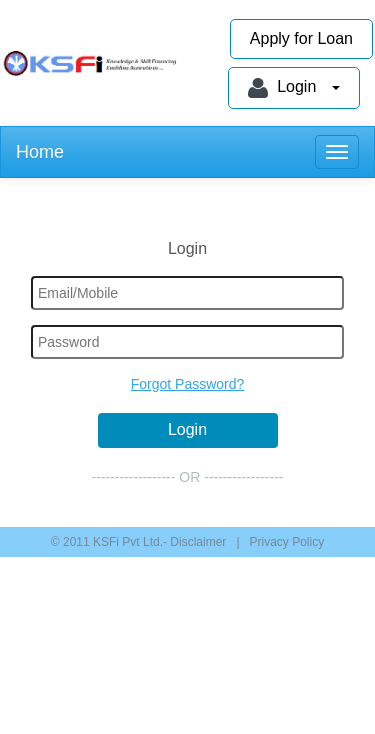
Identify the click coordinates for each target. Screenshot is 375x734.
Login (293, 88)
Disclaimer (196, 542)
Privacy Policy (287, 542)
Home (40, 152)
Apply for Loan (301, 38)
